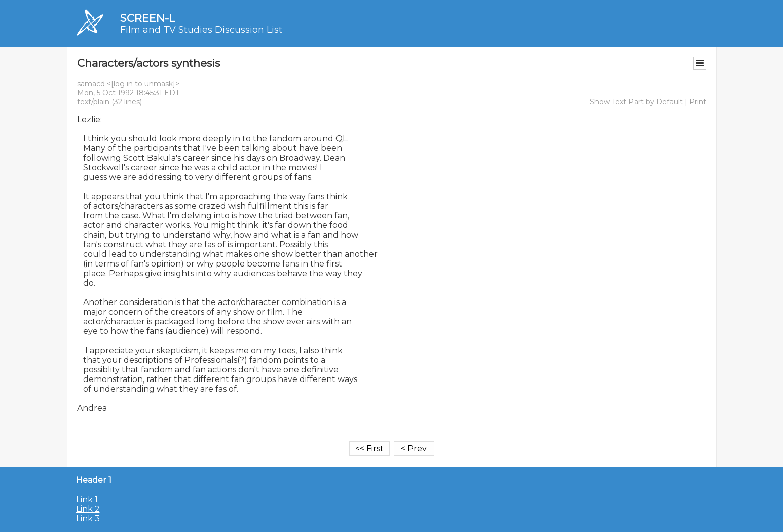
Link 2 (88, 509)
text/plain (93, 102)
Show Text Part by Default (636, 102)
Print (698, 102)
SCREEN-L (147, 18)
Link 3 (88, 519)
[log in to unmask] (143, 84)
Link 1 (87, 499)
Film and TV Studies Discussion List (201, 30)
